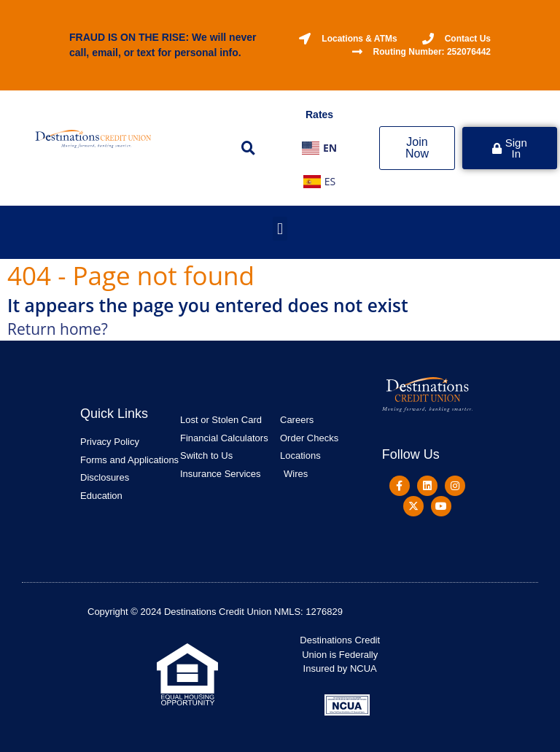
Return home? (58, 329)
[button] (248, 148)
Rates (319, 115)
